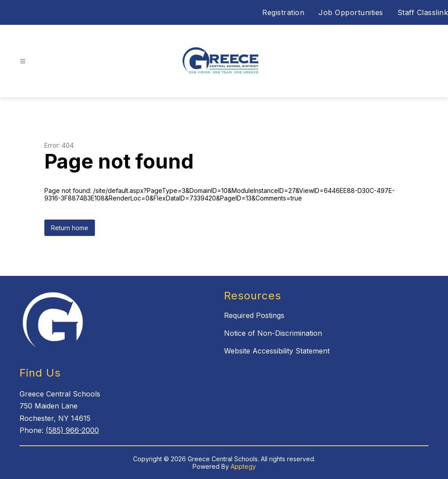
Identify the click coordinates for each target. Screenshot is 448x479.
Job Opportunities (351, 12)
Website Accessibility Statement (277, 351)
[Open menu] (23, 61)
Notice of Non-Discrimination (273, 333)
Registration (283, 12)
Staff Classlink (423, 12)
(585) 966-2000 (72, 430)
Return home (70, 228)
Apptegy (243, 466)
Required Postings (254, 315)
